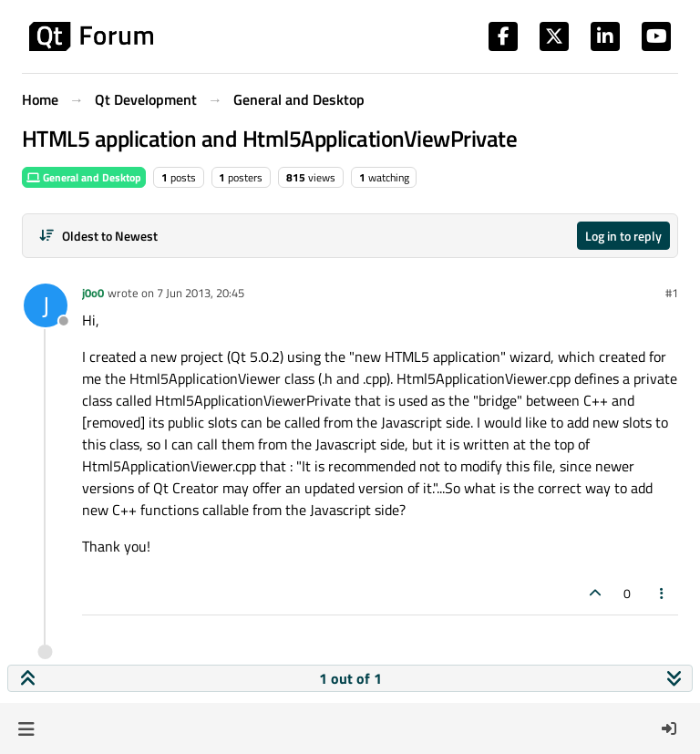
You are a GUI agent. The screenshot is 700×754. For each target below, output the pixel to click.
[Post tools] (663, 593)
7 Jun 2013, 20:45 (201, 293)
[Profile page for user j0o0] (46, 305)
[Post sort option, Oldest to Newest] (98, 236)
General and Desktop (84, 177)
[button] (26, 728)
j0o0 (93, 293)
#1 (672, 293)
